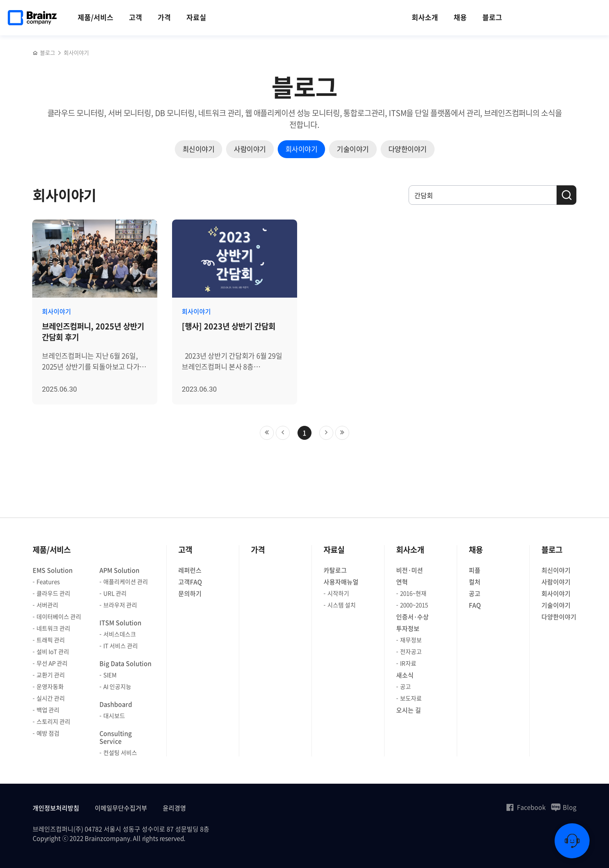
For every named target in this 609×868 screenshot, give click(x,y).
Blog (564, 807)
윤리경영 (174, 808)
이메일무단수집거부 (121, 808)
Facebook (525, 807)
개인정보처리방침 (56, 808)
